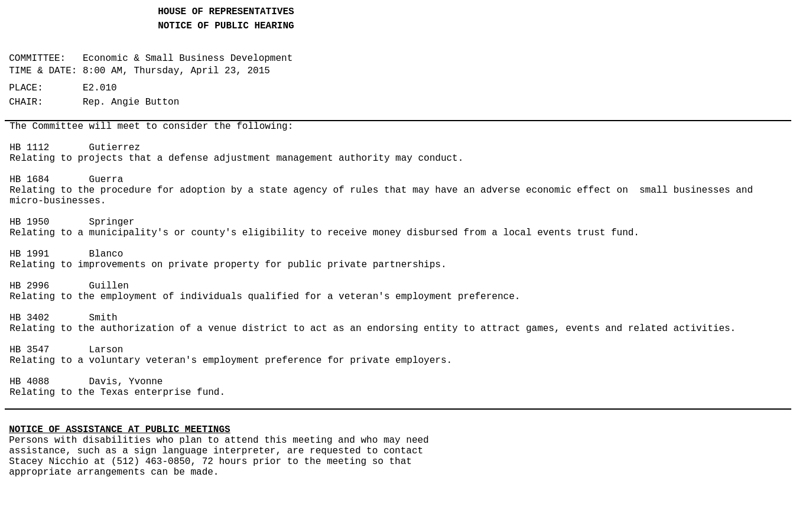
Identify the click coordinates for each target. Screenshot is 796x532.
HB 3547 (29, 350)
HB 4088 (29, 382)
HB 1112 (29, 148)
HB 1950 (29, 222)
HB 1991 (29, 254)
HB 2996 (29, 286)
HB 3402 (29, 318)
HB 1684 (29, 180)
